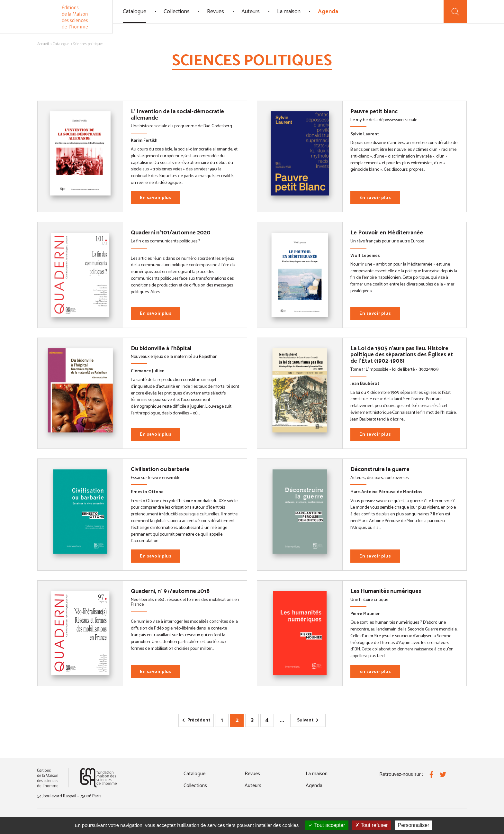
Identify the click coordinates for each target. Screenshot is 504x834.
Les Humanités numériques (386, 591)
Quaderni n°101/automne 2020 (171, 233)
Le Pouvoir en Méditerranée (387, 233)
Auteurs (251, 12)
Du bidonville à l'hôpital (161, 349)
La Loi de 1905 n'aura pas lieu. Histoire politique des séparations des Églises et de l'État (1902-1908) (402, 355)
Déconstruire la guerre (380, 469)
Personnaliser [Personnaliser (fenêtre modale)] (414, 825)
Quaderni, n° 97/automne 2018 (170, 591)
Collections (177, 12)
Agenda (328, 12)
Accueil (43, 44)
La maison (289, 12)
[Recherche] (455, 12)
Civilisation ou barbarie (160, 469)
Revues (216, 12)
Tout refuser (372, 825)
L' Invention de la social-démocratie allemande (177, 115)
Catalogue (135, 12)
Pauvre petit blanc (374, 112)
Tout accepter (327, 825)
